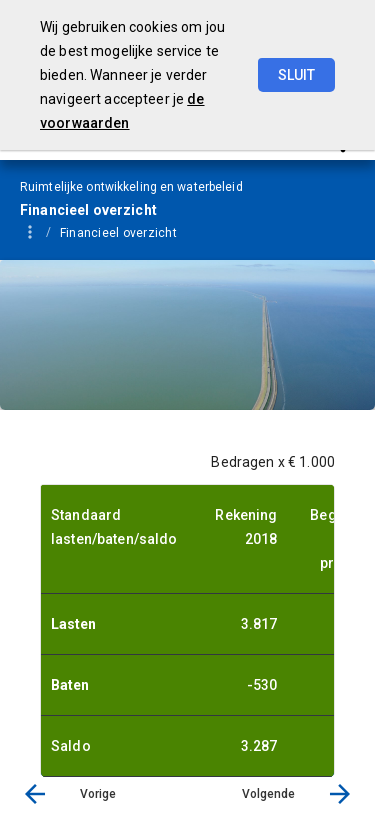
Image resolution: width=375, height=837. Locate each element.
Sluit (296, 75)
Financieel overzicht (118, 233)
